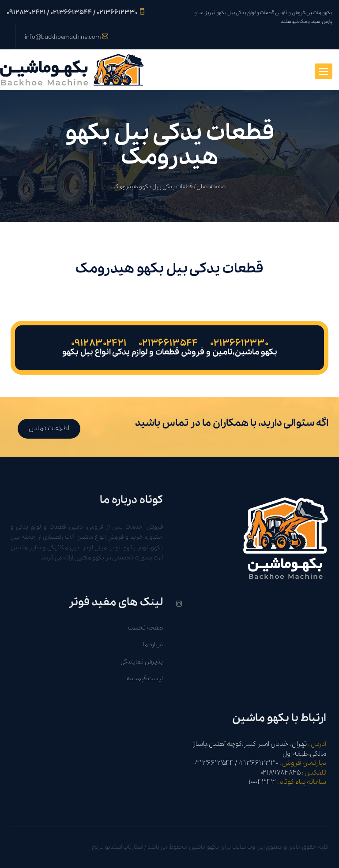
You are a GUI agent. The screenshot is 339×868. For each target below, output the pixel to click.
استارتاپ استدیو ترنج (117, 847)
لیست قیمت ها (144, 679)
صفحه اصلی (211, 187)
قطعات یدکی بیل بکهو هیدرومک (153, 187)
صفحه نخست (145, 628)
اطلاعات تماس (49, 428)
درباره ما (153, 645)
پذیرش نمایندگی (142, 662)
